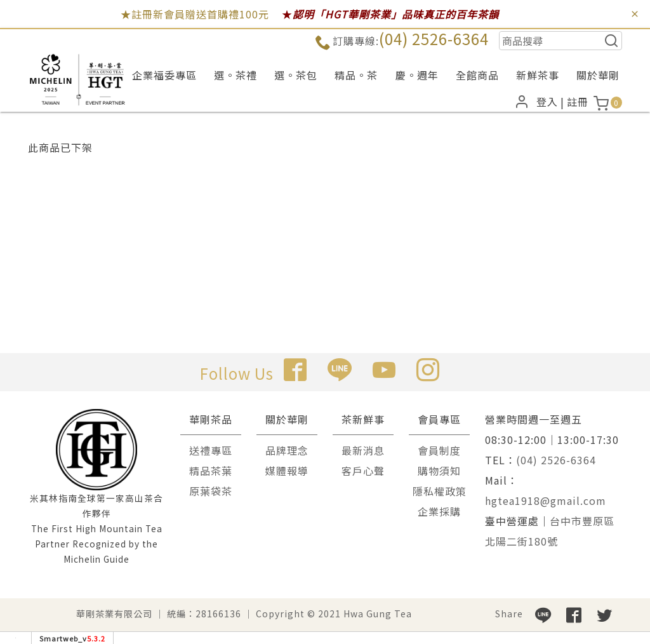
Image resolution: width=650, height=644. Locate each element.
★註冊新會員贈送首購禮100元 (195, 14)
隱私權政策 (440, 491)
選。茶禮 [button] (235, 75)
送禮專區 (211, 450)
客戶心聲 (363, 471)
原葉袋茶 (211, 491)
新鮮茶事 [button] (538, 75)
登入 (547, 102)
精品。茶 (356, 75)
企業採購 (439, 511)
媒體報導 (287, 471)
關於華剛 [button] (598, 75)
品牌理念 (287, 450)
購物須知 (439, 471)
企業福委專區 (164, 75)
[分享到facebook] (574, 614)
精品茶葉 (211, 471)
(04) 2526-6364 (434, 38)
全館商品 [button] (477, 75)
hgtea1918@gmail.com (546, 500)
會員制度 (439, 450)
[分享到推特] (604, 614)
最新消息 (363, 450)
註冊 (578, 102)
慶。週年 (417, 75)
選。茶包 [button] (296, 75)
